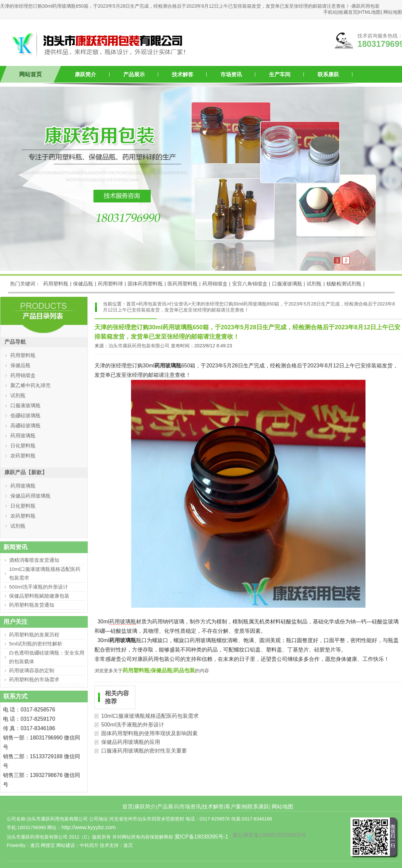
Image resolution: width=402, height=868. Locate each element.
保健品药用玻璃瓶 (30, 496)
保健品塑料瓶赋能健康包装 (39, 596)
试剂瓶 (314, 284)
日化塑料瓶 (23, 446)
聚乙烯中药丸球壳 (30, 385)
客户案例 (236, 807)
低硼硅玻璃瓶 (25, 415)
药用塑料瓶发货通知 (32, 605)
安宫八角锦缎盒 (250, 284)
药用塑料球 (110, 284)
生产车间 (280, 74)
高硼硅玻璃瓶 (25, 425)
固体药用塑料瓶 (145, 284)
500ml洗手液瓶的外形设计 (133, 725)
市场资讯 (231, 74)
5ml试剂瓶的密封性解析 (36, 644)
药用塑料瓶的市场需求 (34, 679)
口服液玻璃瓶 (287, 284)
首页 (128, 807)
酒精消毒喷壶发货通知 (34, 560)
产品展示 (134, 74)
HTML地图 (370, 12)
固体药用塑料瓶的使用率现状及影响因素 (149, 733)
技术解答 (183, 74)
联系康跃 (328, 74)
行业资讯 (179, 304)
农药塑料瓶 (23, 456)
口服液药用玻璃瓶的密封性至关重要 (144, 751)
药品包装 (184, 670)
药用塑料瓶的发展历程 (34, 635)
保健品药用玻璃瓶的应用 (131, 742)
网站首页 (30, 74)
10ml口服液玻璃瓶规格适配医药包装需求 (150, 716)
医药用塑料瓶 (183, 284)
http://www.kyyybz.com (88, 827)
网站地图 (393, 12)
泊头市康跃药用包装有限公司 (139, 346)
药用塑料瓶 (56, 284)
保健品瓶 (83, 284)
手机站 (330, 12)
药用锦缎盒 (215, 284)
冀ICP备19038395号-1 (201, 837)
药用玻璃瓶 (123, 622)
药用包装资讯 (152, 304)
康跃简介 (85, 74)
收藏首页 (348, 12)
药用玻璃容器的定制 (32, 670)
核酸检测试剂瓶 (344, 284)
